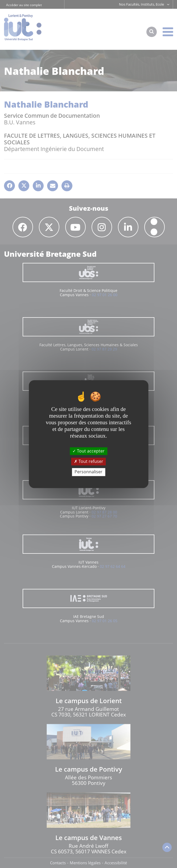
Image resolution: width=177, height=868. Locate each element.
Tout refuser (89, 462)
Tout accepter (88, 451)
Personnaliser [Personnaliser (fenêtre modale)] (88, 472)
